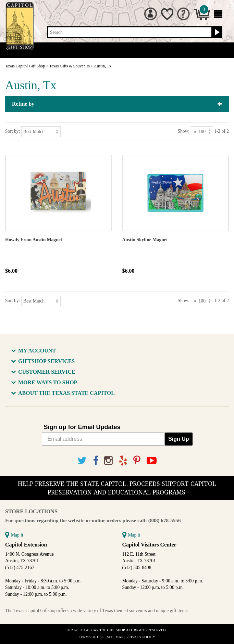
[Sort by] (41, 132)
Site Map (115, 637)
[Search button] (216, 33)
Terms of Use (91, 637)
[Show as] (202, 132)
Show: (183, 131)
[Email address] (103, 439)
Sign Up (178, 439)
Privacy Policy (141, 637)
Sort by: (13, 131)
